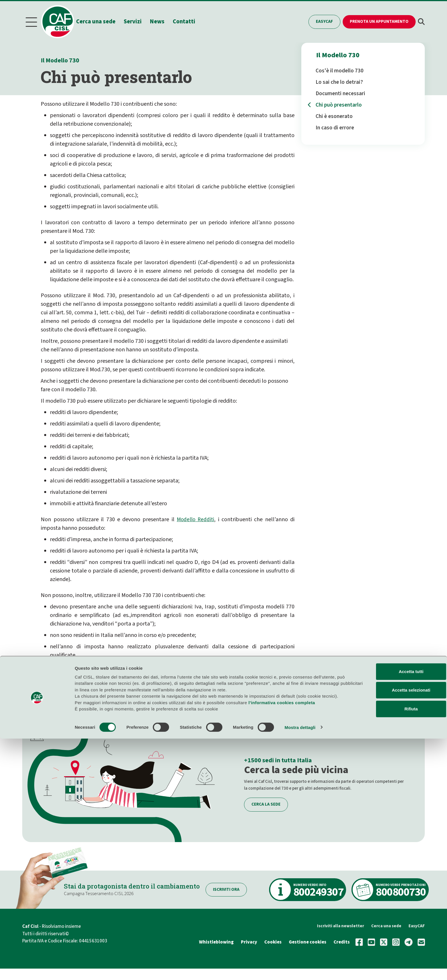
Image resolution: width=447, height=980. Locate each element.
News (164, 21)
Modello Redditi (195, 518)
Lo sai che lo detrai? (339, 81)
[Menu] (31, 21)
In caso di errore (335, 127)
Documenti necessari (340, 92)
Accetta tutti (385, 907)
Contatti (191, 21)
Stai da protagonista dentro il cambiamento (136, 884)
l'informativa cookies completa (282, 944)
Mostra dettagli (300, 969)
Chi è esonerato (334, 115)
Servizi (140, 21)
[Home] (62, 21)
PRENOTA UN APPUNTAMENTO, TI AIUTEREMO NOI (125, 692)
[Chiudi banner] (438, 900)
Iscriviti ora (234, 888)
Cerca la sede (266, 803)
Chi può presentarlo (339, 104)
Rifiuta (385, 944)
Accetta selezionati (385, 925)
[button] (421, 21)
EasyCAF (324, 21)
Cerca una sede (103, 21)
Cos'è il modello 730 (340, 70)
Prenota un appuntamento (379, 21)
